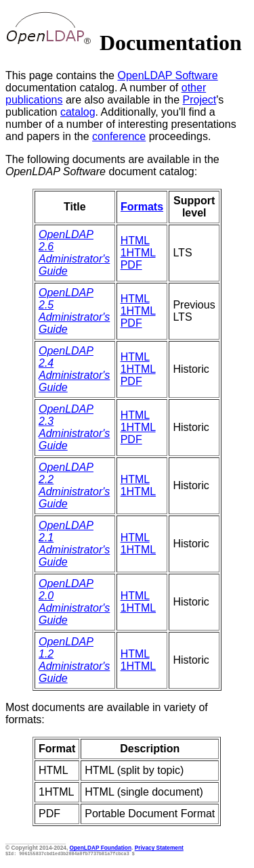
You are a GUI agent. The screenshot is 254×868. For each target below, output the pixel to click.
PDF (131, 265)
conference (119, 136)
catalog (78, 112)
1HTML (138, 253)
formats (23, 719)
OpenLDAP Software (167, 75)
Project (200, 100)
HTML (135, 241)
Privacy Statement (159, 848)
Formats (142, 207)
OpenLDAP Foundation (101, 848)
